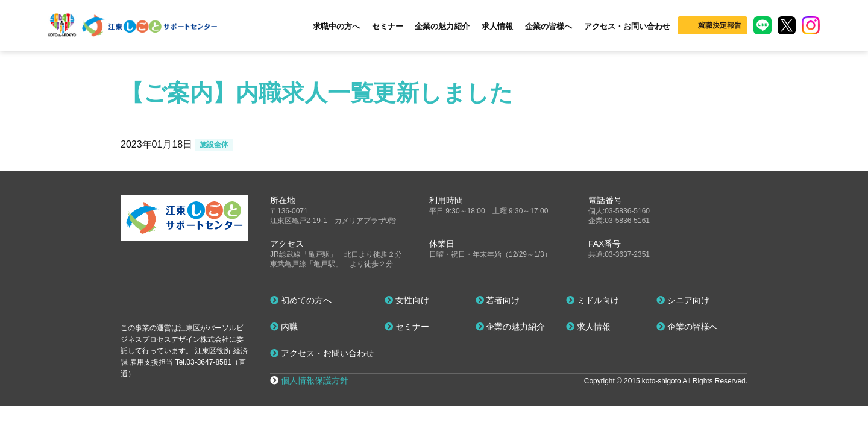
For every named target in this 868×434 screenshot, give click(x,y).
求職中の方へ (336, 26)
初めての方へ (301, 300)
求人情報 (497, 26)
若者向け (498, 300)
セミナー (388, 26)
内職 (284, 327)
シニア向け (683, 300)
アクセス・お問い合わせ (627, 26)
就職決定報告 (720, 25)
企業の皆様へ (549, 26)
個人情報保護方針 (315, 380)
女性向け (407, 300)
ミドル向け (593, 300)
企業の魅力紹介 (442, 26)
